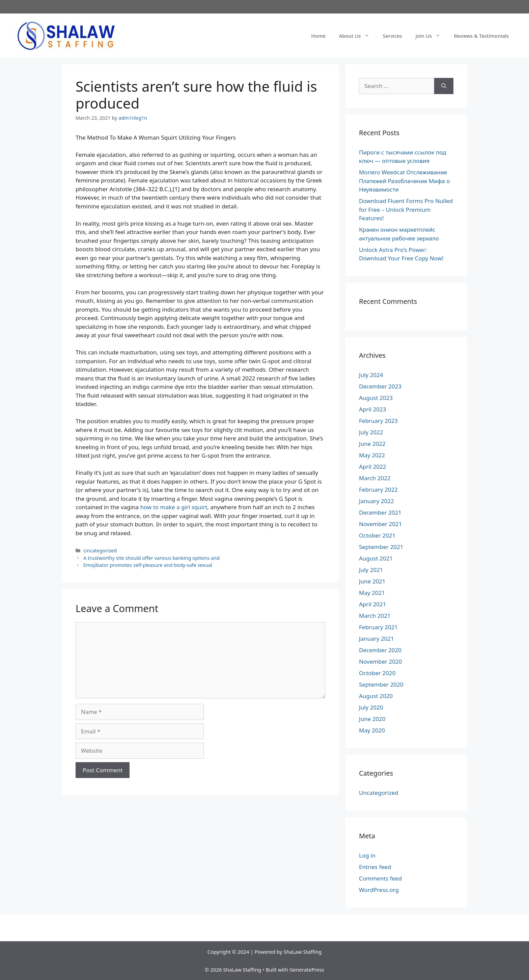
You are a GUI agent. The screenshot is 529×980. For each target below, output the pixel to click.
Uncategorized (100, 551)
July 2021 (371, 570)
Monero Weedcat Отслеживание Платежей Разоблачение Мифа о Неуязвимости (404, 181)
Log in (367, 855)
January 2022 (377, 501)
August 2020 (376, 696)
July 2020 (371, 707)
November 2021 (380, 524)
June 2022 (372, 444)
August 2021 (376, 558)
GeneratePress (307, 970)
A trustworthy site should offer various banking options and (151, 558)
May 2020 (372, 730)
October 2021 (377, 535)
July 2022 (371, 432)
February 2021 (378, 627)
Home (318, 36)
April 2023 (372, 409)
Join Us (431, 36)
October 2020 (377, 673)
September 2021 (381, 547)
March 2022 (375, 478)
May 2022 (372, 455)
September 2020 (381, 684)
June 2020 (372, 719)
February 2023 (378, 421)
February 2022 (378, 489)
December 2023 (380, 386)
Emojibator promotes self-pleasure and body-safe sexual (148, 565)
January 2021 (377, 639)
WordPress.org (379, 890)
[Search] (444, 86)
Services (393, 36)
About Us (358, 36)
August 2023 (376, 398)
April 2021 (372, 604)
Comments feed (380, 878)
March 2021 (375, 616)
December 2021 (380, 512)
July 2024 (371, 375)
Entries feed (375, 867)
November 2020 (380, 661)
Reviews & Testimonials (481, 36)
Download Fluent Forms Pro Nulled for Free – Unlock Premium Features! (406, 209)
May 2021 (372, 593)
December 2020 (380, 650)
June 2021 (372, 581)
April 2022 (372, 467)
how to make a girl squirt (174, 507)
